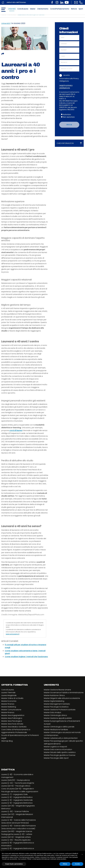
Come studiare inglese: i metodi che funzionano (26, 657)
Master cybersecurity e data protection (61, 738)
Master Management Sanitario (57, 704)
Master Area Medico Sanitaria (14, 727)
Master (33, 9)
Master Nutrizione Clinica (54, 695)
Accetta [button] (77, 864)
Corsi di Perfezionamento (60, 9)
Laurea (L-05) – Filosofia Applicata (16, 840)
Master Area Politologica (12, 718)
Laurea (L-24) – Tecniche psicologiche (18, 783)
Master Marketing (9, 707)
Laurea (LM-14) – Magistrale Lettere (16, 837)
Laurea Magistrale (9, 695)
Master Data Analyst (53, 712)
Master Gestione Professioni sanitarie (60, 710)
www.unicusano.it (13, 634)
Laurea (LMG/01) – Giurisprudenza (16, 780)
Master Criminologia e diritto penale (59, 727)
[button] (82, 854)
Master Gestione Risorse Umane (57, 690)
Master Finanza (8, 704)
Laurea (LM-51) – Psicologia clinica (16, 786)
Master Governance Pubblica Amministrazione (64, 693)
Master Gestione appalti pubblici (58, 718)
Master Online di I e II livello (12, 698)
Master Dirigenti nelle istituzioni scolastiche (62, 698)
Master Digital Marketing (54, 701)
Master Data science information (58, 749)
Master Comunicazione (11, 710)
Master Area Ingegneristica (13, 715)
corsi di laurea (16, 430)
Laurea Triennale (8, 693)
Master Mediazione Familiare (56, 730)
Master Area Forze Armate (12, 724)
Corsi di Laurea (23, 9)
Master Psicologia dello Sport (56, 758)
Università (12, 9)
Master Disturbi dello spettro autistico (60, 752)
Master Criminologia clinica (55, 715)
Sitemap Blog (7, 741)
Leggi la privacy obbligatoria (66, 87)
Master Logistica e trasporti (55, 747)
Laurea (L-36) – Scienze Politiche (15, 811)
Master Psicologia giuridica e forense (60, 755)
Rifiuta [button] (65, 864)
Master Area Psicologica (12, 721)
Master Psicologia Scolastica (56, 707)
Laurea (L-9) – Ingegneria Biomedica (17, 797)
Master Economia (9, 701)
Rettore (74, 9)
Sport (81, 9)
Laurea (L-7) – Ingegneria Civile (14, 794)
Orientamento (43, 9)
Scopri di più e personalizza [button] (14, 864)
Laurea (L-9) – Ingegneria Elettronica (17, 803)
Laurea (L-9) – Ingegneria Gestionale (17, 800)
